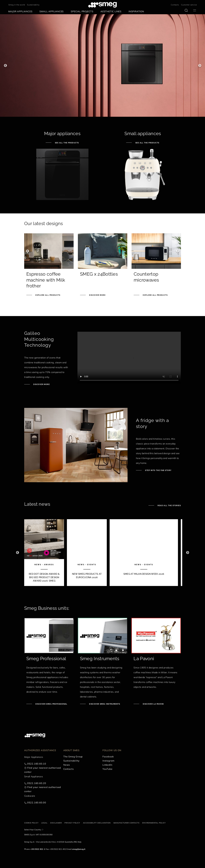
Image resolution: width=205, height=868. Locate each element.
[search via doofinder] (186, 10)
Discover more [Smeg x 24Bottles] (97, 295)
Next (200, 66)
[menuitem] (21, 11)
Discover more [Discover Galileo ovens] (41, 384)
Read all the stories (169, 506)
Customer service (189, 5)
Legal (44, 823)
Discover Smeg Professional (51, 704)
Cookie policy (31, 823)
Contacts (175, 5)
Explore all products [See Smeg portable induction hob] (48, 295)
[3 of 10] (144, 553)
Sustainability (33, 5)
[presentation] (129, 358)
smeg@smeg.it (79, 849)
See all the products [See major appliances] (66, 143)
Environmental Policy (154, 823)
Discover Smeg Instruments (104, 704)
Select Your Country (33, 830)
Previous (5, 66)
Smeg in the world (17, 5)
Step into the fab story (158, 470)
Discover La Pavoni (153, 704)
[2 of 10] (87, 553)
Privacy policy (72, 823)
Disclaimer (56, 823)
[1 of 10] (44, 553)
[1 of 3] (102, 65)
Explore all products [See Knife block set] (155, 295)
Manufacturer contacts (126, 823)
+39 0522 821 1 (38, 849)
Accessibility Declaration (97, 823)
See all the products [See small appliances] (147, 143)
